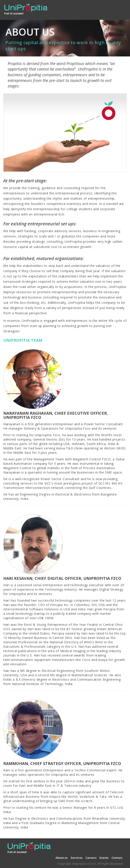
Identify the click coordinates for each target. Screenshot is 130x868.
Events (104, 858)
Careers (91, 858)
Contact (117, 858)
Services (77, 858)
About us (61, 858)
